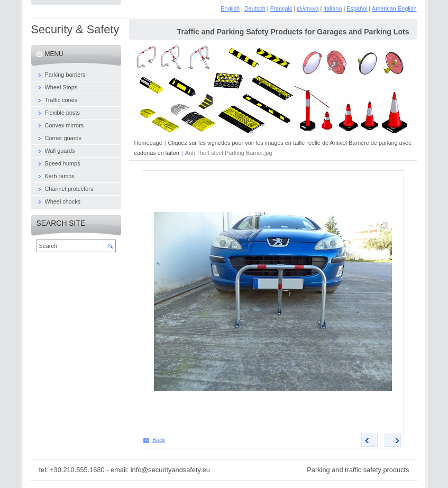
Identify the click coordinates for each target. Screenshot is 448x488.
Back (159, 440)
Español (357, 8)
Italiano (332, 8)
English (230, 8)
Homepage (148, 143)
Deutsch (255, 8)
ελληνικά (308, 8)
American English (394, 8)
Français (281, 8)
